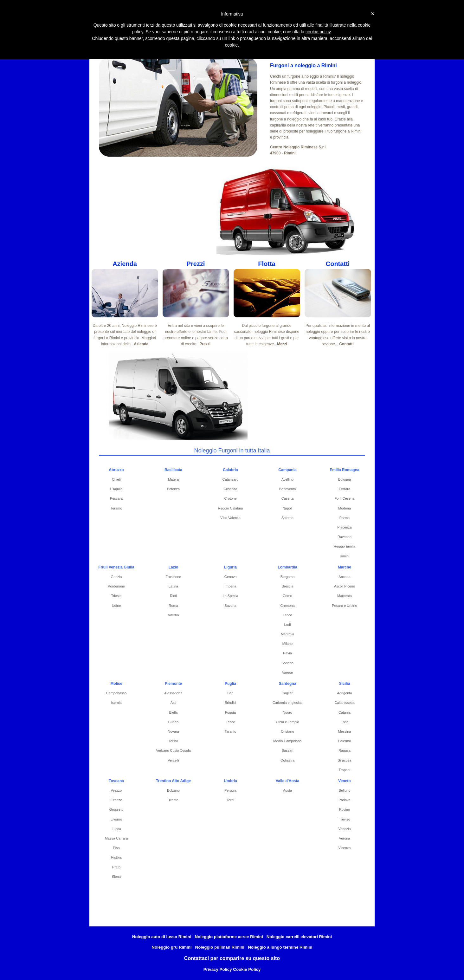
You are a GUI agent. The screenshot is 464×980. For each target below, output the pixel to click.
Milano (287, 644)
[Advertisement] (162, 211)
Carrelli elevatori (213, 41)
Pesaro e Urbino (345, 606)
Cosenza (230, 489)
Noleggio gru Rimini (171, 947)
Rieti (173, 596)
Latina (173, 586)
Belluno (345, 790)
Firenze (116, 800)
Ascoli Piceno (345, 586)
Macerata (345, 596)
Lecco (287, 615)
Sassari (288, 750)
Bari (230, 693)
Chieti (116, 479)
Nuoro (287, 712)
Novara (173, 731)
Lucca (116, 829)
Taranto (231, 731)
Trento (173, 800)
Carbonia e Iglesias (287, 703)
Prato (116, 867)
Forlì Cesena (345, 498)
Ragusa (345, 750)
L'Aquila (116, 489)
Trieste (116, 596)
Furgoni (131, 41)
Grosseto (116, 809)
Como (287, 596)
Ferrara (345, 489)
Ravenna (345, 537)
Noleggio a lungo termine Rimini (280, 947)
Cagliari (287, 693)
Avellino (287, 479)
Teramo (116, 508)
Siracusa (345, 760)
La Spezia (231, 596)
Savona (230, 606)
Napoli (287, 508)
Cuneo (173, 722)
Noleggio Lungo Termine (336, 41)
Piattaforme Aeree (168, 41)
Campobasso (116, 693)
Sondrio (287, 663)
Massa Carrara (116, 838)
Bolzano (173, 790)
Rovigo (345, 809)
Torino (173, 741)
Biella (174, 712)
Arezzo (116, 790)
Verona (345, 838)
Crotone (230, 498)
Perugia (230, 790)
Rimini (345, 556)
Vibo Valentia (230, 518)
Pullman (292, 41)
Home (104, 41)
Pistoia (116, 857)
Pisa (116, 848)
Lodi (288, 625)
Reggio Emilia (345, 546)
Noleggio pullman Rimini (220, 947)
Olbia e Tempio (287, 722)
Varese (287, 672)
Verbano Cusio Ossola (173, 750)
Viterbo (174, 615)
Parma (345, 518)
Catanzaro (231, 479)
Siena (116, 877)
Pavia (287, 653)
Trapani (345, 770)
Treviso (345, 819)
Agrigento (344, 693)
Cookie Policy (247, 969)
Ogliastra (287, 760)
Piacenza (344, 527)
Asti (173, 703)
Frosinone (174, 577)
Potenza (173, 489)
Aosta (287, 790)
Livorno (116, 819)
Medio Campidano (287, 741)
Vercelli (173, 760)
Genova (231, 577)
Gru (245, 41)
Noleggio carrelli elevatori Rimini (299, 937)
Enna (345, 722)
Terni (230, 800)
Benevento (288, 489)
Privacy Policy (218, 969)
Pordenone (116, 586)
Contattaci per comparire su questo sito (232, 958)
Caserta (288, 498)
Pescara (116, 498)
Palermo (345, 741)
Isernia (116, 703)
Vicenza (345, 848)
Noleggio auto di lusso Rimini (162, 937)
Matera (173, 479)
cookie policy (318, 32)
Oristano (287, 731)
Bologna (345, 479)
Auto (267, 41)
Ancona (344, 577)
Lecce (230, 722)
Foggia (230, 712)
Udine (116, 606)
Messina (345, 731)
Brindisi (230, 703)
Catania (345, 712)
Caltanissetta (345, 703)
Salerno (287, 518)
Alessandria (173, 693)
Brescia (288, 586)
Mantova (287, 634)
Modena (345, 508)
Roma (173, 606)
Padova (344, 800)
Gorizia (116, 577)
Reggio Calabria (231, 508)
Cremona (287, 606)
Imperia (231, 586)
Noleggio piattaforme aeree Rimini (229, 937)
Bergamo (288, 577)
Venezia (344, 829)
